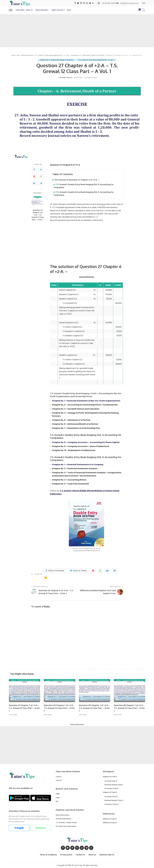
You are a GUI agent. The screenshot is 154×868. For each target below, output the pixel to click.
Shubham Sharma (66, 78)
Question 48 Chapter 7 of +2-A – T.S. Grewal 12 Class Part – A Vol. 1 (129, 708)
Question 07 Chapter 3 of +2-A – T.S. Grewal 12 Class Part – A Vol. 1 (38, 215)
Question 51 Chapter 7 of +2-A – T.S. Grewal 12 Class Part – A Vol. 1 (24, 708)
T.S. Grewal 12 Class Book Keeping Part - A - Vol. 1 (96, 60)
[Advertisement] (77, 31)
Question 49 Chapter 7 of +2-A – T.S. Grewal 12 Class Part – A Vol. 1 (94, 708)
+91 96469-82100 (109, 3)
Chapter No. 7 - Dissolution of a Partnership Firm (30, 696)
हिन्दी (144, 3)
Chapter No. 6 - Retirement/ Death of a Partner (57, 60)
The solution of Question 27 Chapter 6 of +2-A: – (77, 180)
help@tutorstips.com (130, 3)
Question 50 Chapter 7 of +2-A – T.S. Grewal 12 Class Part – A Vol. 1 (59, 708)
